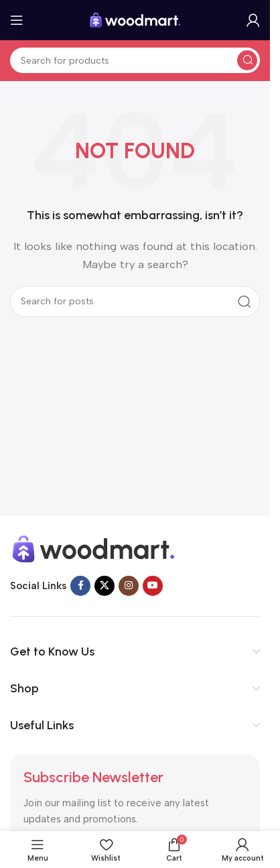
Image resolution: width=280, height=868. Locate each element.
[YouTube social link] (153, 586)
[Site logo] (135, 19)
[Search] (135, 60)
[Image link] (94, 548)
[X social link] (104, 586)
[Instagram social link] (129, 586)
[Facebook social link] (80, 586)
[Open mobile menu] (17, 20)
